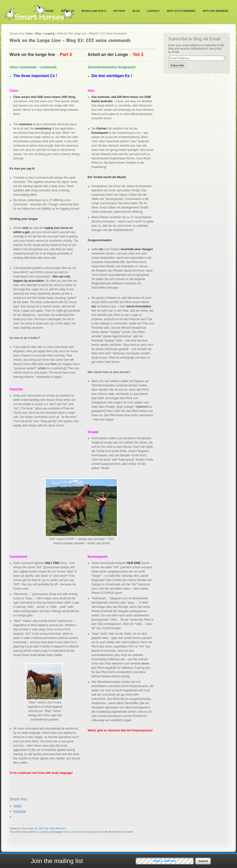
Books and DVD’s (94, 11)
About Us (68, 11)
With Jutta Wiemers (181, 11)
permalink (128, 832)
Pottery (119, 11)
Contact (153, 11)
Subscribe (177, 65)
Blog (136, 11)
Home (50, 11)
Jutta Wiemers (57, 828)
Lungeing (49, 33)
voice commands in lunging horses (84, 832)
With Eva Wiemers (215, 11)
